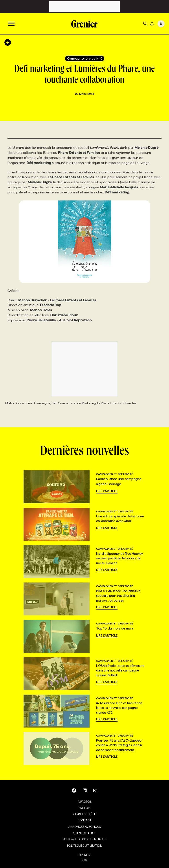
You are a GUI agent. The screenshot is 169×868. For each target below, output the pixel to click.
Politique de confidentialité (84, 839)
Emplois (84, 808)
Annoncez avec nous (85, 827)
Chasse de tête (84, 814)
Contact (84, 820)
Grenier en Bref (85, 833)
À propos (85, 802)
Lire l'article (107, 491)
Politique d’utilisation (85, 846)
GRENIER (84, 855)
